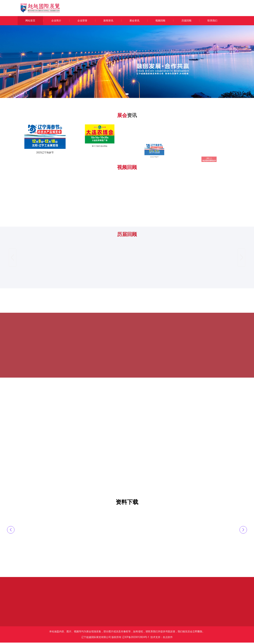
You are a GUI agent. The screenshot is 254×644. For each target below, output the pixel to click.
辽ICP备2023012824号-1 (136, 639)
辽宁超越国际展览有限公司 (96, 639)
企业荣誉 (82, 21)
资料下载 (127, 503)
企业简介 (56, 21)
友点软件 (168, 639)
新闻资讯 (108, 21)
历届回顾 (186, 21)
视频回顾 (160, 21)
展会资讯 (134, 21)
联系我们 (212, 21)
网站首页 (30, 21)
